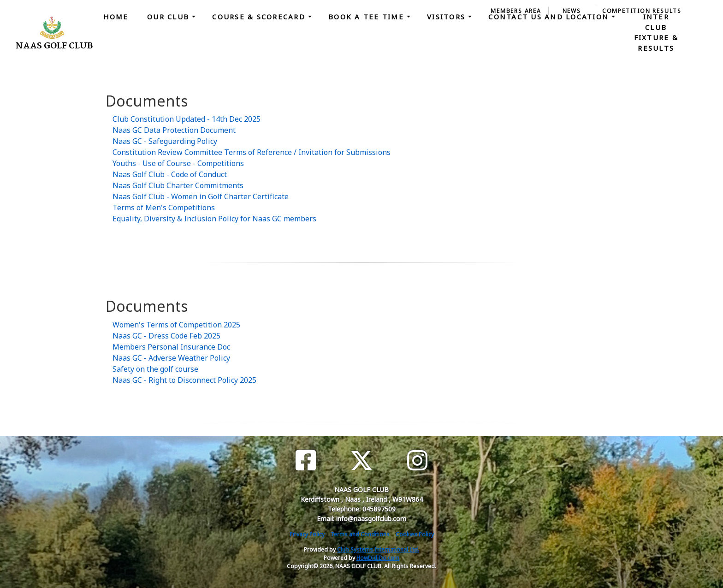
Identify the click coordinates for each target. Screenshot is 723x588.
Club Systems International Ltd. (378, 549)
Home (116, 17)
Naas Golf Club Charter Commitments (178, 185)
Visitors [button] (447, 17)
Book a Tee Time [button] (367, 17)
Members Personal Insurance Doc (171, 347)
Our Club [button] (169, 17)
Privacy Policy (307, 534)
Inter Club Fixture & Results (656, 32)
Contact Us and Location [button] (550, 17)
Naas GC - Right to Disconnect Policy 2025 (184, 380)
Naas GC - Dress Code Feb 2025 (166, 336)
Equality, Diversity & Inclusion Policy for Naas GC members (214, 219)
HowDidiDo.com (378, 558)
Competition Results (642, 11)
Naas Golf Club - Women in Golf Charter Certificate (201, 196)
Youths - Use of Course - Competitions (178, 163)
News (572, 11)
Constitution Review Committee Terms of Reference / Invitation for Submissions (252, 152)
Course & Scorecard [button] (260, 17)
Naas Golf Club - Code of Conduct (170, 174)
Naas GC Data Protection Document (174, 130)
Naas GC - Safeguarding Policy (165, 141)
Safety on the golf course (155, 369)
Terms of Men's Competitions (164, 208)
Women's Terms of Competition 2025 (176, 325)
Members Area (516, 11)
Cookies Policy (415, 534)
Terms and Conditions (360, 534)
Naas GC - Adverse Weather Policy (171, 358)
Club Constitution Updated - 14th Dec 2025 (187, 119)
